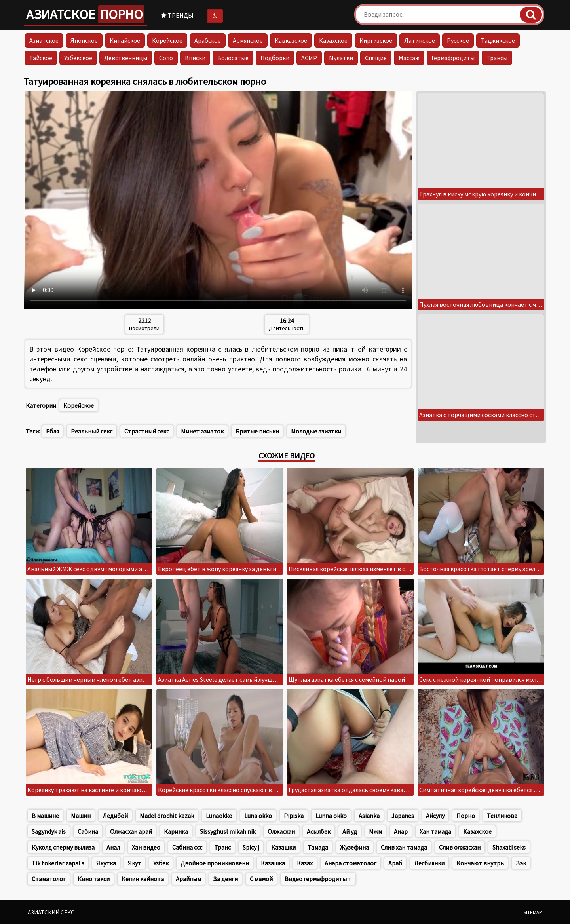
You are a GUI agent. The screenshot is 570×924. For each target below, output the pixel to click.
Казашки (283, 847)
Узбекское (78, 58)
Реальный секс (92, 431)
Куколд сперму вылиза (63, 847)
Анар (401, 831)
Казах (305, 863)
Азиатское (85, 14)
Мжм (375, 831)
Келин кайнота (143, 879)
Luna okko (258, 816)
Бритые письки (257, 431)
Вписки (195, 58)
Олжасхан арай (131, 831)
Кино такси (94, 879)
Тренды (177, 15)
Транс (222, 847)
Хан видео (146, 847)
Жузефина (354, 847)
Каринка (176, 831)
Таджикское (498, 40)
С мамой (261, 879)
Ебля (52, 431)
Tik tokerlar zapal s (58, 863)
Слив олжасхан (460, 847)
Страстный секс (147, 431)
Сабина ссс (187, 847)
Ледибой (115, 816)
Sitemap (533, 912)
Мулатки (341, 58)
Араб (395, 863)
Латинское (420, 40)
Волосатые (233, 58)
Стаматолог (49, 879)
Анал (113, 847)
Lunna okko (331, 816)
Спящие (376, 58)
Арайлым (188, 879)
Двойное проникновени (215, 863)
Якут (135, 863)
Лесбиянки (429, 863)
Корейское (167, 40)
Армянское (248, 40)
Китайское (125, 40)
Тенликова (502, 816)
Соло (166, 58)
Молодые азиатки (316, 431)
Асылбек (319, 831)
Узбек (161, 863)
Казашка (273, 863)
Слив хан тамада (404, 847)
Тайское (41, 58)
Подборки (275, 58)
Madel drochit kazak (167, 816)
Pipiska (294, 816)
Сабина (88, 831)
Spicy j (251, 847)
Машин (81, 816)
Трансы (497, 58)
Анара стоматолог (351, 863)
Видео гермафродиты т (318, 879)
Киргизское (376, 40)
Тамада (318, 847)
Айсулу (435, 816)
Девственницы (126, 58)
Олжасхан (281, 831)
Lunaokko (219, 816)
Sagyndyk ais (49, 831)
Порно (466, 816)
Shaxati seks (509, 847)
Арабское (208, 40)
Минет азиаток (202, 431)
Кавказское (291, 40)
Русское (458, 40)
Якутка (106, 863)
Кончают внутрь (480, 863)
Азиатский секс (51, 912)
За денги (225, 879)
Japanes (403, 816)
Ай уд (350, 831)
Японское (84, 40)
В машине (45, 816)
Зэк (521, 863)
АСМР (309, 58)
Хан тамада (435, 831)
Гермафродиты (453, 58)
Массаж (409, 58)
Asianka (369, 816)
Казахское (333, 40)
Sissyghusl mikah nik (228, 831)
